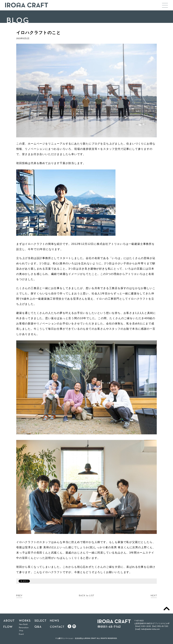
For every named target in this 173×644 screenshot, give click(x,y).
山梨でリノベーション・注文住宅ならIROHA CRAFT (77, 638)
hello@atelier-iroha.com (150, 629)
